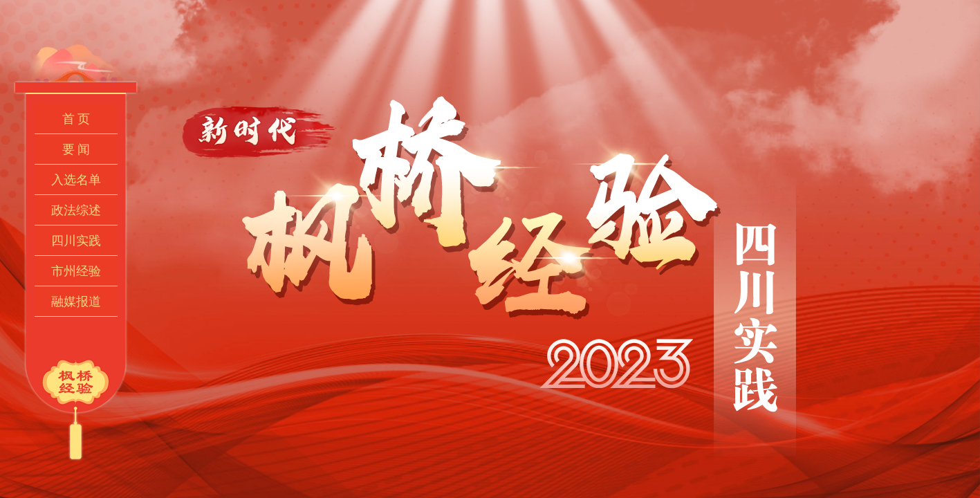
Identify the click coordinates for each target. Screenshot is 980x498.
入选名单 (76, 180)
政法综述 (76, 210)
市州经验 (76, 271)
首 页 (76, 119)
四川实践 (76, 241)
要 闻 (76, 149)
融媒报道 (76, 302)
